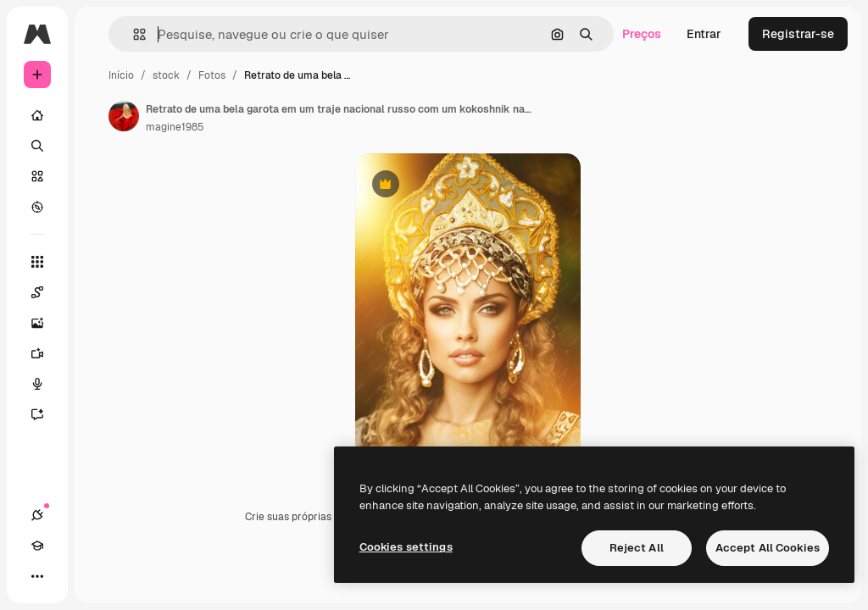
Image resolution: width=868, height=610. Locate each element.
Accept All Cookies (768, 548)
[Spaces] (46, 292)
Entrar (704, 34)
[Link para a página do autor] (124, 116)
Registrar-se (798, 34)
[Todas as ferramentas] (37, 262)
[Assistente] (46, 414)
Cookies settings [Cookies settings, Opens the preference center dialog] (406, 547)
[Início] (37, 115)
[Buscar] (37, 146)
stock (166, 75)
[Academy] (37, 546)
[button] (133, 34)
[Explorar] (37, 207)
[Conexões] (37, 515)
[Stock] (37, 176)
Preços (642, 34)
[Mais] (37, 576)
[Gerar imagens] (46, 323)
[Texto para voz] (46, 384)
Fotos (212, 75)
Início (121, 75)
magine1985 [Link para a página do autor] (175, 127)
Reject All (637, 548)
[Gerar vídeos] (46, 353)
